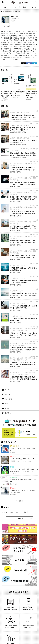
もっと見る (20, 501)
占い (25, 512)
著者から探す (9, 11)
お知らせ (8, 413)
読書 (6, 404)
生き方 (7, 390)
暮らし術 (7, 394)
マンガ (7, 408)
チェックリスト (15, 512)
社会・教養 (8, 399)
